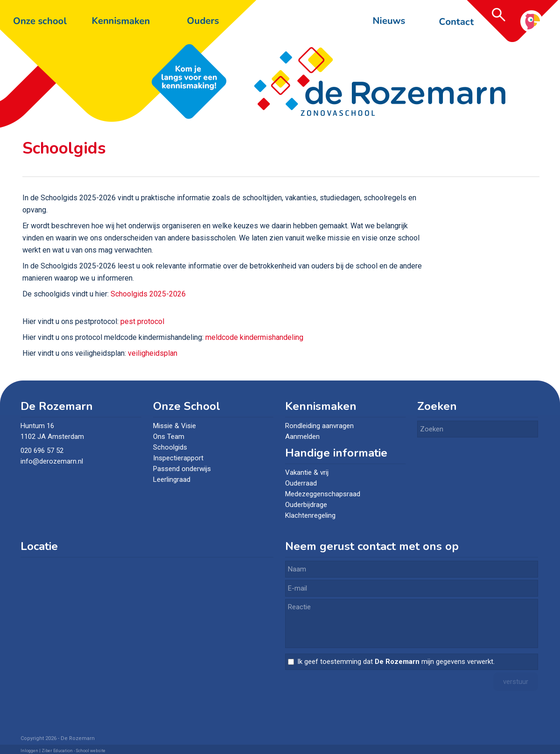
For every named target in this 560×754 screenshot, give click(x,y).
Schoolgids (170, 447)
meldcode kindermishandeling (254, 337)
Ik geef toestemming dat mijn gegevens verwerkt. (396, 662)
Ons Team (169, 437)
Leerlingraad (172, 479)
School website (91, 751)
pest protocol (142, 321)
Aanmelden (302, 437)
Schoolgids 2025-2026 (148, 294)
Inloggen (29, 751)
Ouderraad (301, 483)
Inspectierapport (178, 458)
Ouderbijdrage (306, 505)
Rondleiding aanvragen (319, 426)
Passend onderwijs (182, 469)
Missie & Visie (175, 426)
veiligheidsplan (153, 353)
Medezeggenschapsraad (323, 494)
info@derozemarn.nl (53, 461)
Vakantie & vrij (307, 472)
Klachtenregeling (310, 515)
